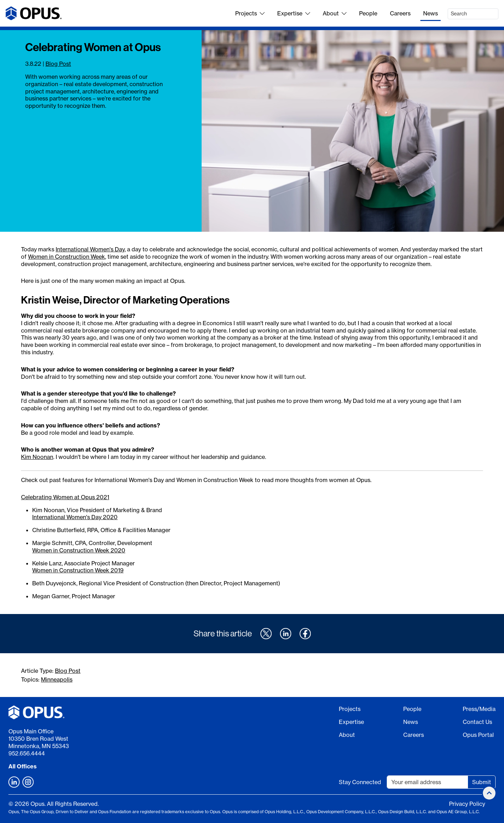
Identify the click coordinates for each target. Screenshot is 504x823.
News (430, 13)
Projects (250, 13)
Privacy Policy (467, 804)
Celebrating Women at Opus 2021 (65, 497)
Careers (400, 13)
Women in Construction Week (66, 257)
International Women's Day (90, 249)
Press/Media (479, 709)
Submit (482, 782)
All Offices (23, 766)
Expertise (294, 13)
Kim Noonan (37, 457)
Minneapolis (57, 679)
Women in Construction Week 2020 (79, 550)
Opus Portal (478, 735)
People (368, 13)
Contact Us (477, 722)
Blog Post (58, 64)
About (335, 13)
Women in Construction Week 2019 (78, 570)
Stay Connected (360, 782)
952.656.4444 (27, 753)
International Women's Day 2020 (75, 517)
